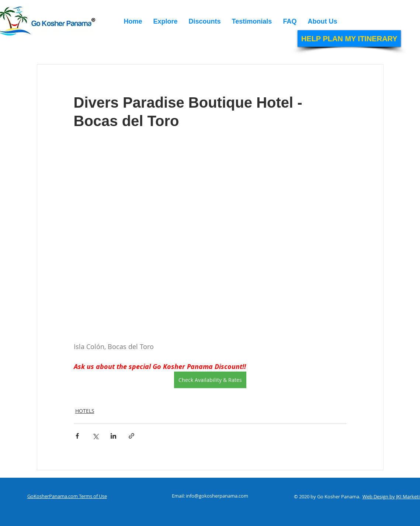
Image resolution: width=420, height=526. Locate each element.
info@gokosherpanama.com (217, 496)
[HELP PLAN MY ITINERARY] (349, 39)
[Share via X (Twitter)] (95, 436)
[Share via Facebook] (77, 436)
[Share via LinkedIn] (113, 436)
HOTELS (85, 411)
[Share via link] (131, 436)
